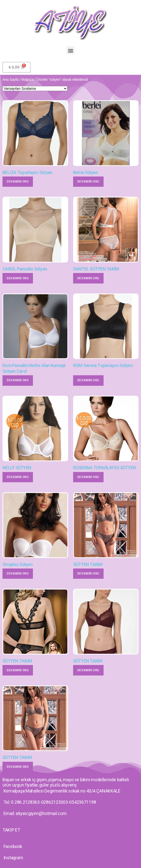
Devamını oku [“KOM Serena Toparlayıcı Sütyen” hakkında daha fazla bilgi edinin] (88, 380)
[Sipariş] (35, 88)
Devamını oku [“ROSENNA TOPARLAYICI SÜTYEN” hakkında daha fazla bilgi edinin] (88, 477)
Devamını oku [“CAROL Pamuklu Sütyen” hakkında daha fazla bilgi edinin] (18, 278)
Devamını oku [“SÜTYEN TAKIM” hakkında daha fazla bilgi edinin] (88, 573)
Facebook (13, 846)
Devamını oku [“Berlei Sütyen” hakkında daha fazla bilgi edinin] (88, 181)
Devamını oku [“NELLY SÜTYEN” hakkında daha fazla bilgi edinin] (18, 477)
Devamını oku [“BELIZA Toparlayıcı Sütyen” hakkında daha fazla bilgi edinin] (18, 181)
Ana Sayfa (10, 79)
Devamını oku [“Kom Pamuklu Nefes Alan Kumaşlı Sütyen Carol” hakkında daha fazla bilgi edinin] (18, 380)
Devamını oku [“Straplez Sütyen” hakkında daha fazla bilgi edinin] (18, 573)
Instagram (13, 858)
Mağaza (27, 79)
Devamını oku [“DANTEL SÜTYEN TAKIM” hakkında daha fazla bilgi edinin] (88, 278)
